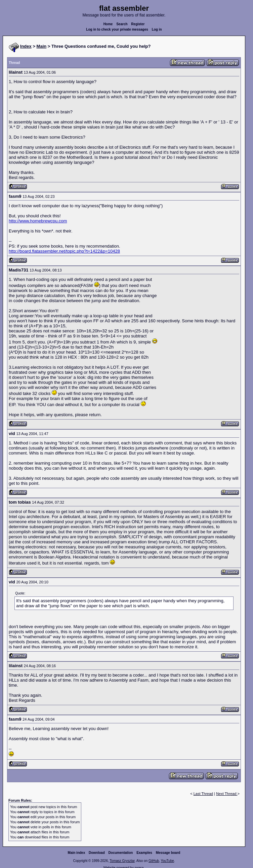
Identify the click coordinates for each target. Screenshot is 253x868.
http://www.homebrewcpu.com (38, 221)
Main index (77, 853)
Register (138, 24)
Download (97, 853)
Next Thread (227, 794)
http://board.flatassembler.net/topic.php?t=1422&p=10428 (64, 251)
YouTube (167, 861)
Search (122, 24)
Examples (144, 853)
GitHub (154, 861)
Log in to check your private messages (117, 29)
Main (42, 46)
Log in (157, 29)
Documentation (121, 853)
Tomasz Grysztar (122, 861)
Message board (168, 853)
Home (108, 24)
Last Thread (203, 794)
